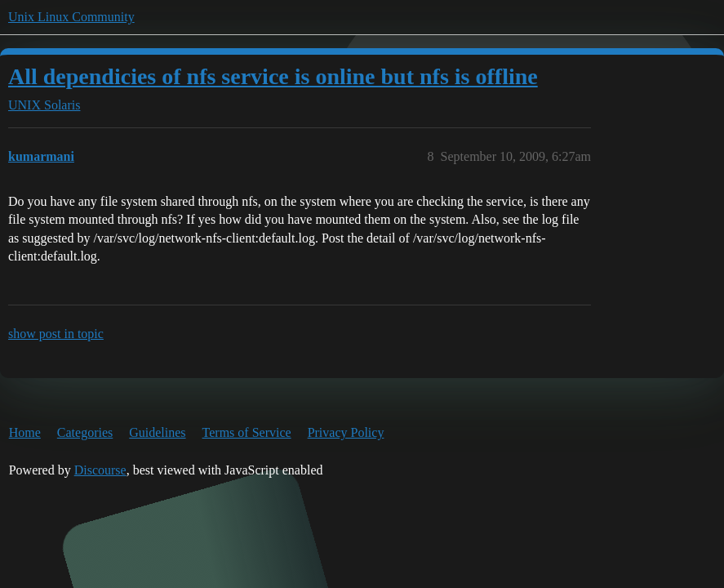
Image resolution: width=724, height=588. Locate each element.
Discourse (100, 470)
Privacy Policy (346, 432)
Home (25, 432)
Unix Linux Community (71, 17)
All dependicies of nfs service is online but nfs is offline (273, 76)
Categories (85, 432)
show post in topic (56, 334)
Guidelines (157, 432)
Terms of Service (247, 432)
